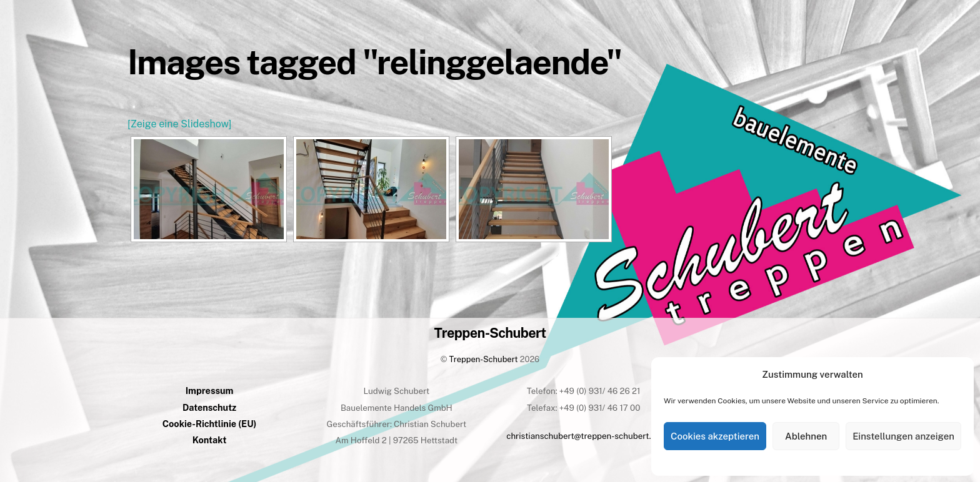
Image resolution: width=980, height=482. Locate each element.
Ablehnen (806, 436)
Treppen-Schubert (484, 359)
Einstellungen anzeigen (903, 436)
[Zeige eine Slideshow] (179, 124)
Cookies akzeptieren (715, 436)
